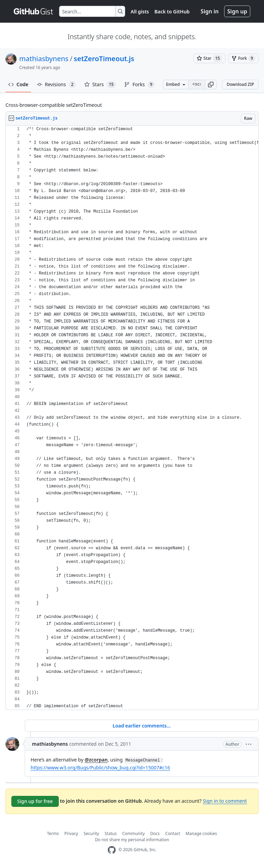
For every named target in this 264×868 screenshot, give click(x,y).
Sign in (210, 11)
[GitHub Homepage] (112, 850)
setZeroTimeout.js (104, 59)
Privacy (71, 833)
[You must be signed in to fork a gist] (243, 58)
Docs (155, 833)
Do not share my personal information (132, 840)
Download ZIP (240, 84)
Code (18, 84)
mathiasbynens (44, 59)
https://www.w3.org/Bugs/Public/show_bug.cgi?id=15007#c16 (100, 768)
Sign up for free (35, 801)
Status (111, 833)
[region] (132, 418)
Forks (139, 84)
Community (133, 833)
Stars (100, 84)
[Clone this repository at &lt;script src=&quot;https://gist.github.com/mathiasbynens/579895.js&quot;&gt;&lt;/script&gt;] (197, 84)
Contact (173, 833)
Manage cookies (201, 833)
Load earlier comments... (141, 726)
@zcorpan (96, 760)
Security (91, 833)
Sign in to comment (225, 801)
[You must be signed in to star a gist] (210, 58)
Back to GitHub (172, 12)
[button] (211, 84)
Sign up (237, 11)
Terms (53, 833)
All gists (140, 12)
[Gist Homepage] (34, 11)
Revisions (56, 84)
